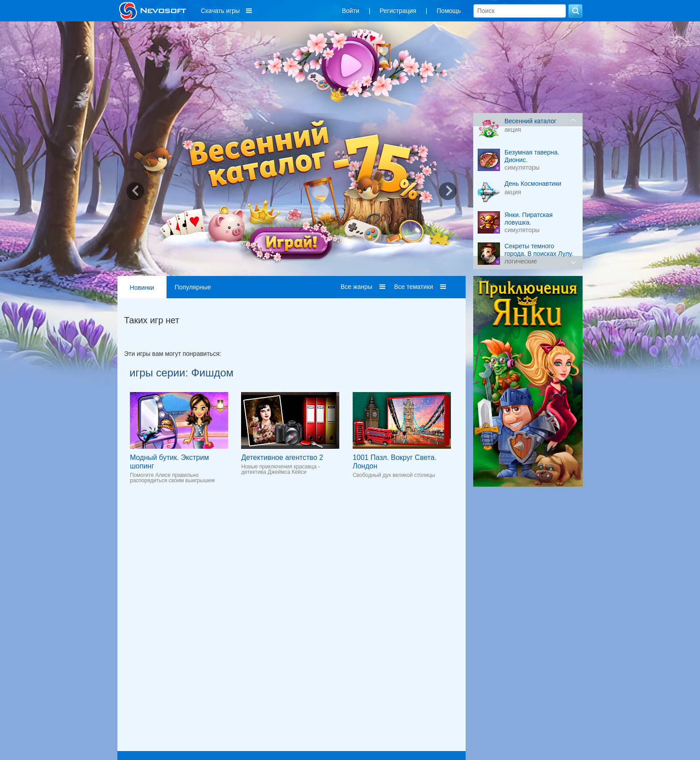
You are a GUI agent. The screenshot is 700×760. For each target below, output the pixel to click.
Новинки (142, 288)
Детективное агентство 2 (282, 457)
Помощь (449, 11)
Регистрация (398, 11)
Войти (351, 11)
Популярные (193, 287)
